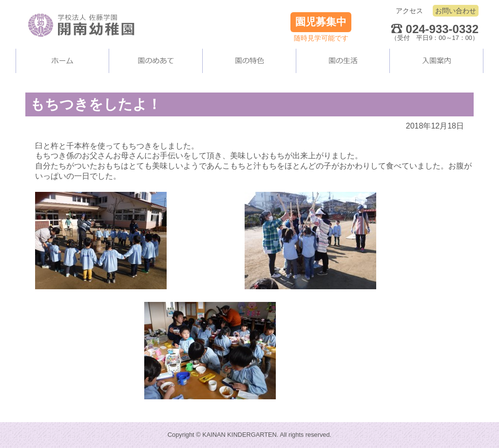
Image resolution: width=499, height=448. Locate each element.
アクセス (409, 11)
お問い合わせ (456, 11)
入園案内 (437, 61)
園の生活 (343, 61)
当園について (156, 61)
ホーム (62, 61)
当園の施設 (249, 61)
